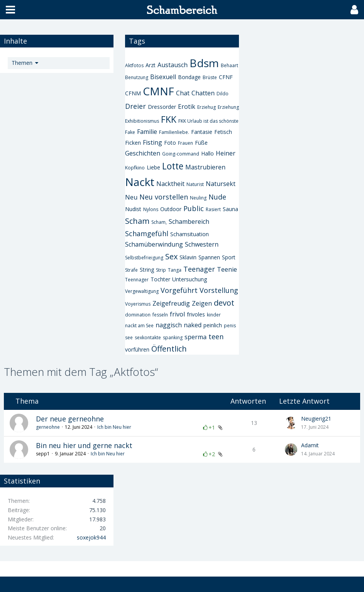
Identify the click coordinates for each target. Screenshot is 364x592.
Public (194, 208)
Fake (130, 132)
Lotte (173, 166)
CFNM (133, 93)
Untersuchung (190, 279)
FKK (169, 119)
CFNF (226, 77)
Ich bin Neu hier (114, 427)
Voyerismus (138, 304)
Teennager (137, 280)
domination (138, 315)
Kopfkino (135, 168)
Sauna (230, 209)
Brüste (210, 77)
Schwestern (202, 244)
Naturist (195, 184)
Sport (229, 257)
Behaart (229, 65)
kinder (214, 315)
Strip (161, 270)
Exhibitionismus (142, 121)
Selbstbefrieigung (144, 258)
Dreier (135, 106)
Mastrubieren (205, 167)
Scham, (159, 222)
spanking (173, 337)
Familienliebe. (174, 132)
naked (193, 325)
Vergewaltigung (142, 291)
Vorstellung (219, 290)
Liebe (153, 167)
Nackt (140, 182)
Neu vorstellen (164, 197)
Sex (171, 256)
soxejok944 (91, 537)
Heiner (226, 153)
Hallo (207, 153)
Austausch (173, 65)
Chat (183, 93)
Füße (201, 143)
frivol (177, 314)
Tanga (175, 270)
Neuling (198, 198)
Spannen (209, 257)
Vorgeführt (179, 290)
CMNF (158, 91)
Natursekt (221, 184)
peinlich (213, 325)
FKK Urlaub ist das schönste (208, 121)
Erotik (187, 107)
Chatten (203, 93)
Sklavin (188, 257)
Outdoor (171, 209)
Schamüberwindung (154, 244)
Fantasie (202, 132)
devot (224, 303)
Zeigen (202, 303)
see (129, 337)
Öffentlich (169, 349)
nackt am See (139, 326)
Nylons (151, 209)
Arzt (151, 65)
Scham (137, 221)
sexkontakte (148, 337)
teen (216, 337)
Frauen (185, 143)
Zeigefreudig (171, 303)
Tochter (160, 279)
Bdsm (204, 63)
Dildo (223, 94)
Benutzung (137, 77)
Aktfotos (134, 65)
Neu (131, 197)
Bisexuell (163, 77)
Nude (217, 197)
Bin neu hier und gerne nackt (84, 445)
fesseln (160, 315)
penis (230, 326)
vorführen (137, 349)
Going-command (181, 154)
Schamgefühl (147, 233)
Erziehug (207, 107)
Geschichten (143, 153)
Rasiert (213, 209)
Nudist (133, 209)
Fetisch (223, 132)
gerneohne (48, 427)
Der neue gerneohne (70, 419)
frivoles (196, 314)
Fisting (152, 142)
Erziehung (228, 107)
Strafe (131, 270)
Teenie (227, 269)
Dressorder (162, 107)
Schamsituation (190, 234)
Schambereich (189, 222)
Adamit (310, 445)
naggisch (169, 325)
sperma (196, 337)
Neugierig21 (316, 419)
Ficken (133, 143)
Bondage (189, 77)
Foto (170, 143)
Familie (147, 132)
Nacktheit (170, 184)
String (147, 270)
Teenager (199, 269)
